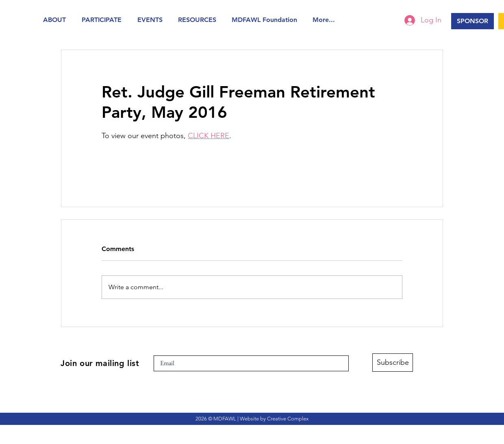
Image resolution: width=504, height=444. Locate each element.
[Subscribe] (393, 363)
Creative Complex (288, 419)
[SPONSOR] (472, 21)
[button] (56, 20)
